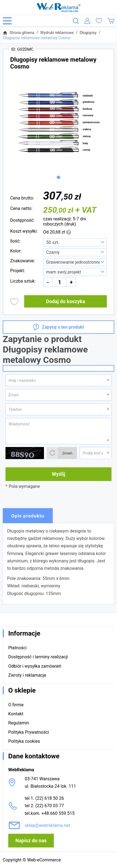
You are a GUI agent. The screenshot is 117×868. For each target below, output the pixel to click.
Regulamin (19, 723)
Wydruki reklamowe (57, 33)
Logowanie (87, 21)
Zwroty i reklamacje (27, 675)
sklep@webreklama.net (48, 825)
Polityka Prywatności (29, 732)
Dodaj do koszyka (65, 301)
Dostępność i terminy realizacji (38, 657)
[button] (59, 177)
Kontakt (16, 714)
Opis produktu (28, 516)
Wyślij (59, 474)
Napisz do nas (31, 840)
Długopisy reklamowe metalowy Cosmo (37, 38)
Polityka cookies (24, 741)
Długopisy (88, 33)
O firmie (16, 705)
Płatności (17, 648)
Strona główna (22, 33)
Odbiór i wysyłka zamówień (35, 666)
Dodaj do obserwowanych (14, 302)
